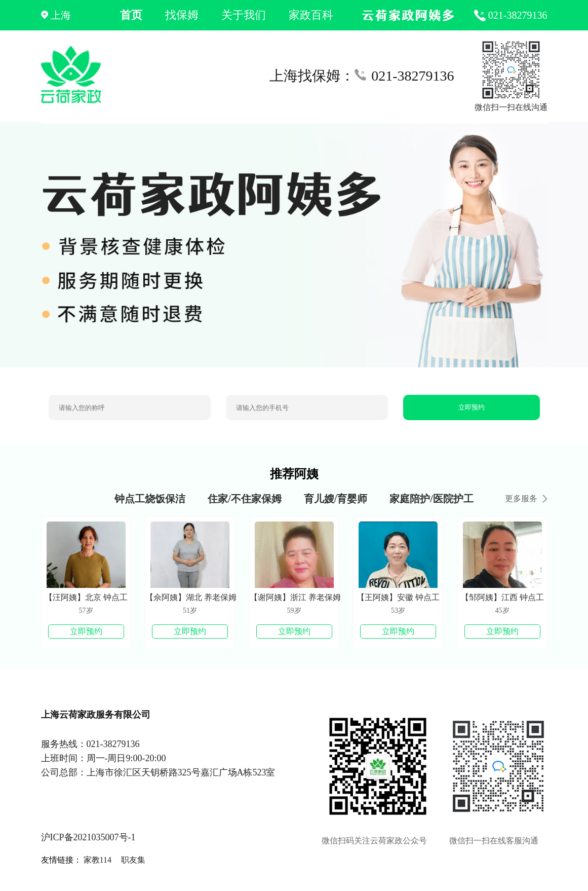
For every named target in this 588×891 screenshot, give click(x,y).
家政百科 (311, 15)
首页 (131, 15)
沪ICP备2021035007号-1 (88, 837)
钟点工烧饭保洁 (150, 499)
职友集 (133, 860)
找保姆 (182, 15)
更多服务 (526, 498)
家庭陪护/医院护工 (432, 499)
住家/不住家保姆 (245, 499)
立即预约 (472, 407)
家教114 (97, 860)
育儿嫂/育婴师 (336, 499)
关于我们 (244, 15)
